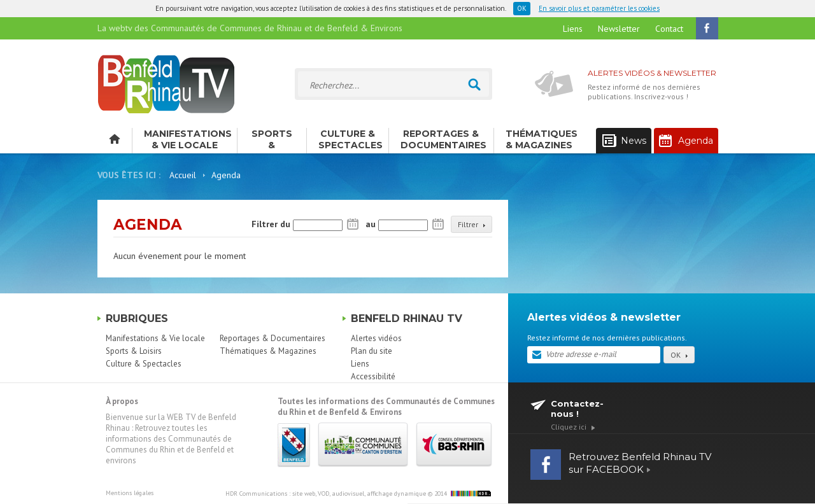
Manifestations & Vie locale (188, 139)
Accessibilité (373, 376)
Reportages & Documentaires (443, 139)
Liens (573, 29)
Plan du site (372, 351)
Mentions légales (130, 493)
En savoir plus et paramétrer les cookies (599, 8)
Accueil (183, 175)
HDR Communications (326, 493)
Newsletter (619, 29)
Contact (669, 29)
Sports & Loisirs (272, 141)
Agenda (686, 141)
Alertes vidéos (376, 338)
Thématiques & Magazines (542, 139)
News (624, 141)
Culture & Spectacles (351, 139)
